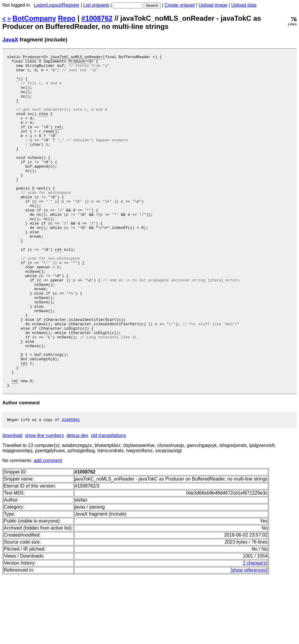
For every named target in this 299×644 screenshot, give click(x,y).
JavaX (10, 40)
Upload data (244, 5)
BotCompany (34, 18)
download (12, 503)
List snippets (96, 5)
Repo (67, 18)
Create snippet (180, 5)
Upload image (213, 5)
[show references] (249, 637)
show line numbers (44, 503)
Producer (32, 58)
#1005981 (71, 487)
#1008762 (97, 18)
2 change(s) (255, 630)
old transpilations (108, 503)
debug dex (78, 503)
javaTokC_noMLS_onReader (76, 58)
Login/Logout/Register (57, 5)
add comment (48, 528)
